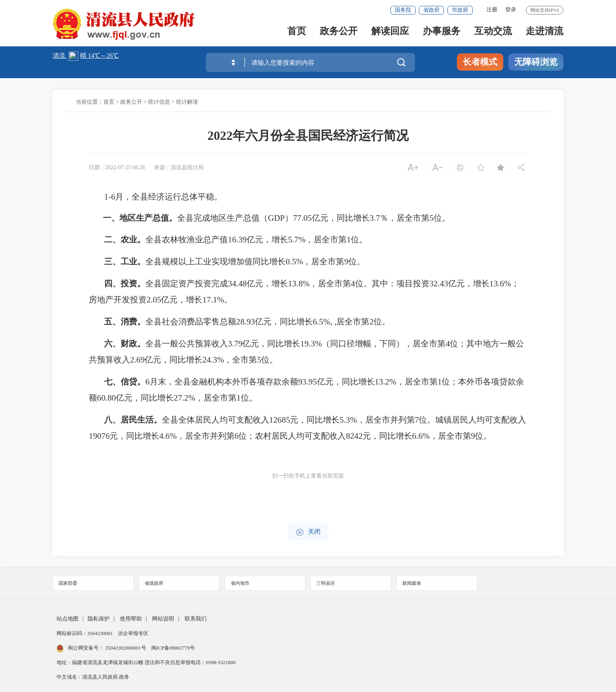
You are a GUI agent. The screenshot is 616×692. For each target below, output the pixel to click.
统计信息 (159, 102)
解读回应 (390, 32)
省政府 (431, 10)
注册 (492, 10)
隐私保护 (99, 619)
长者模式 (480, 62)
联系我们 (196, 619)
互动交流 (493, 32)
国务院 (403, 10)
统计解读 (187, 102)
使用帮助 (131, 619)
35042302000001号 (126, 648)
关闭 (308, 532)
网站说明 (163, 619)
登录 (511, 10)
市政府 (460, 10)
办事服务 (442, 32)
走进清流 (544, 32)
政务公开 (339, 32)
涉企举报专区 (133, 633)
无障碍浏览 (536, 62)
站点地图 (68, 619)
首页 (297, 32)
